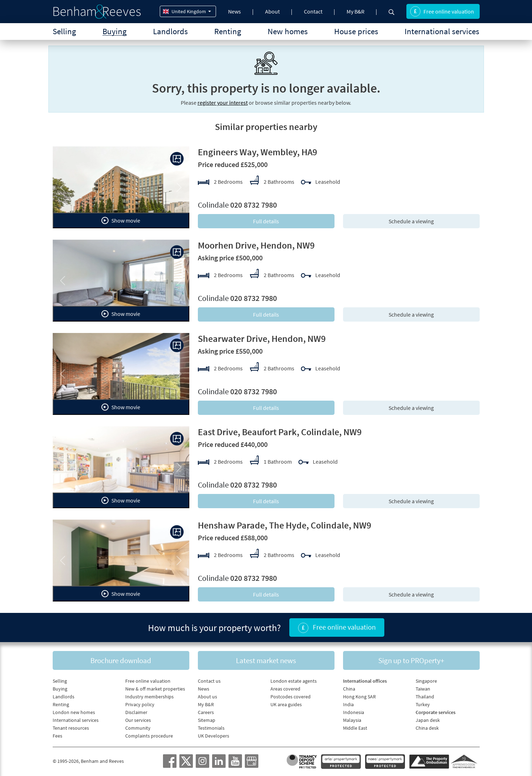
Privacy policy (140, 704)
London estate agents (294, 681)
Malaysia (352, 720)
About (272, 11)
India (348, 704)
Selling (64, 31)
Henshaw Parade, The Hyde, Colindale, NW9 (285, 525)
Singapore (426, 681)
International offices (365, 681)
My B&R (355, 11)
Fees (57, 736)
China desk (427, 728)
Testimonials (211, 728)
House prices (356, 31)
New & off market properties (155, 689)
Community (138, 728)
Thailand (425, 697)
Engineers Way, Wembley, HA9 (257, 152)
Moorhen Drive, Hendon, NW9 (256, 245)
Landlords (170, 31)
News (235, 11)
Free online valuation (442, 11)
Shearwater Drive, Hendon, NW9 (262, 338)
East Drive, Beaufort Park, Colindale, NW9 (280, 432)
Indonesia (354, 712)
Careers (206, 712)
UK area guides (286, 704)
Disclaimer (136, 712)
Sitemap (207, 720)
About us (207, 697)
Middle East (355, 728)
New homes (288, 31)
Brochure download (121, 660)
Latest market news (266, 660)
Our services (138, 720)
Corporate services (436, 712)
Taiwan (423, 689)
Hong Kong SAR (359, 697)
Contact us (209, 681)
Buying (115, 31)
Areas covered (285, 689)
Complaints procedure (149, 736)
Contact (313, 11)
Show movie (121, 220)
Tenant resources (71, 728)
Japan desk (428, 720)
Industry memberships (149, 697)
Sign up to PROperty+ (411, 660)
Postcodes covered (291, 697)
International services (442, 31)
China (349, 689)
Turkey (423, 704)
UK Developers (214, 736)
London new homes (74, 712)
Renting (228, 31)
